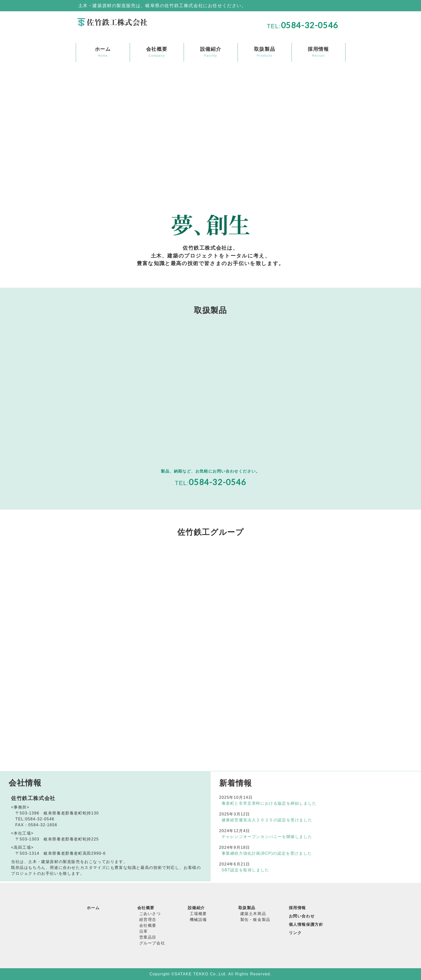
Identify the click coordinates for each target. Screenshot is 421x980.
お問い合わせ (302, 916)
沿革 (144, 931)
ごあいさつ (150, 914)
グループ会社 (152, 943)
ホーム (93, 908)
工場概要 (198, 914)
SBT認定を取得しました (245, 870)
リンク (295, 933)
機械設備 (198, 920)
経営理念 (148, 920)
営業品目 (148, 937)
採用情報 (297, 908)
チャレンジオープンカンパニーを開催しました (267, 837)
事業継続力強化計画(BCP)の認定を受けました (267, 853)
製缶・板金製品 (255, 920)
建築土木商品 (253, 914)
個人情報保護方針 (306, 924)
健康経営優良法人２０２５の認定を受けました (267, 820)
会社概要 (146, 908)
